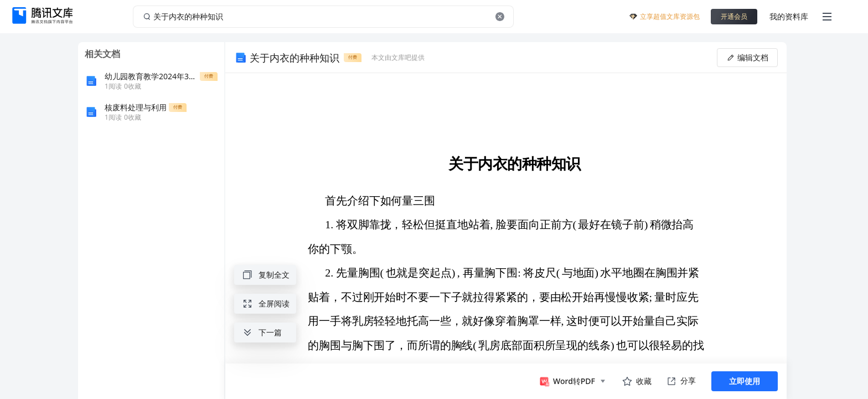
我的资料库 (789, 16)
